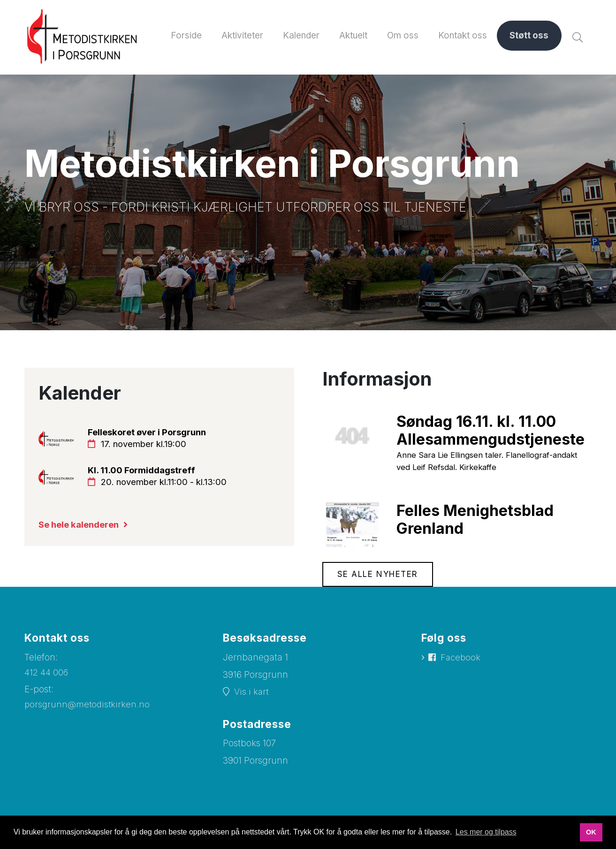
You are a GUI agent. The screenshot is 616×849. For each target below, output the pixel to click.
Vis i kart (252, 694)
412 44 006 (47, 674)
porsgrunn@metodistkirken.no (88, 707)
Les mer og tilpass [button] (486, 832)
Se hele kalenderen (81, 528)
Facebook (461, 660)
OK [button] (591, 832)
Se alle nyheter (379, 576)
